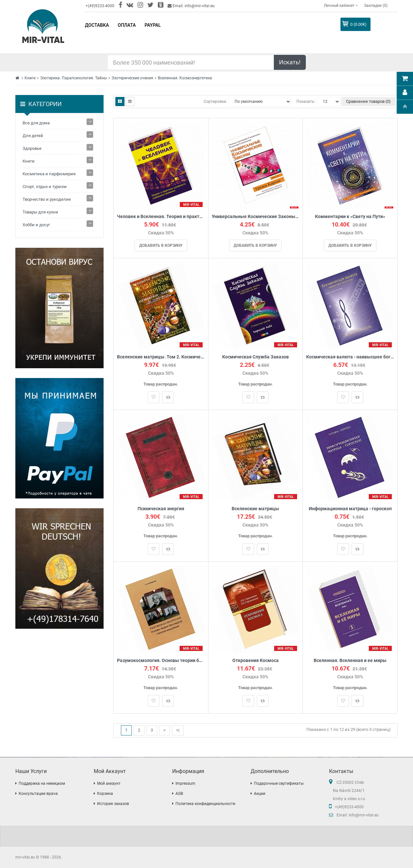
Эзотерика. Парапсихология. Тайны (74, 78)
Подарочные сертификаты (279, 783)
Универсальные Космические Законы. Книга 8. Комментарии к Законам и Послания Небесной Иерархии (256, 217)
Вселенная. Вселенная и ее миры (350, 661)
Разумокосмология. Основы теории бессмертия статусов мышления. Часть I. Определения (161, 661)
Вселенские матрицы (255, 509)
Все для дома (36, 123)
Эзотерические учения (132, 78)
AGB (179, 794)
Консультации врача (38, 794)
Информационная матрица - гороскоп (350, 509)
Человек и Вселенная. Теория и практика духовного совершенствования (161, 217)
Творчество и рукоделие (47, 199)
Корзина (105, 794)
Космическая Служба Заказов (256, 357)
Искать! (290, 62)
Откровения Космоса (256, 661)
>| (178, 730)
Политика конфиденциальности (205, 804)
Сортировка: (215, 102)
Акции (260, 794)
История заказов (113, 804)
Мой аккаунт (109, 783)
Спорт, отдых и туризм (45, 187)
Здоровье (32, 148)
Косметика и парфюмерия (49, 174)
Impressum (185, 783)
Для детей (33, 136)
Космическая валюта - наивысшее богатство (350, 357)
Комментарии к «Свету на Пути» (350, 217)
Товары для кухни (40, 212)
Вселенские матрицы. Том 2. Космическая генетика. (161, 357)
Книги (30, 78)
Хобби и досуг (36, 225)
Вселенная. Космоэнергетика (185, 78)
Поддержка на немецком (42, 783)
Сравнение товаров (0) (368, 101)
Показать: (306, 102)
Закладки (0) (376, 6)
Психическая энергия (161, 509)
